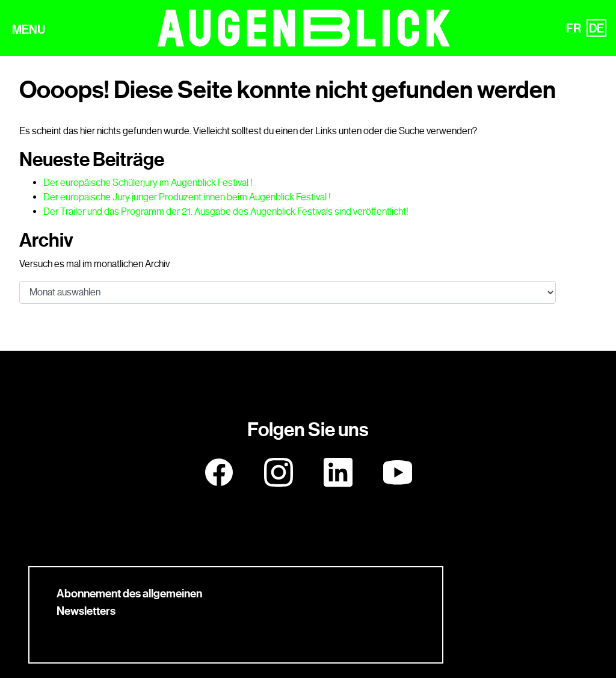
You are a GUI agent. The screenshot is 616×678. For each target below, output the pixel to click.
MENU (29, 29)
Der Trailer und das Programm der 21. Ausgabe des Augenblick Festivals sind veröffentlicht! (226, 211)
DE (596, 28)
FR (574, 28)
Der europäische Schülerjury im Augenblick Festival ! (148, 183)
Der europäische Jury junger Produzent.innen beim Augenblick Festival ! (187, 197)
